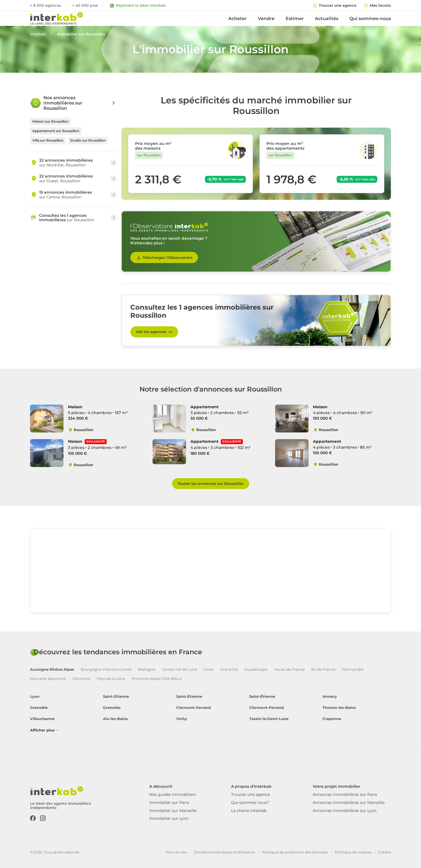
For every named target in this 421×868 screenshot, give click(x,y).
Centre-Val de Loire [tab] (179, 669)
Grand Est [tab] (229, 669)
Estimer (295, 19)
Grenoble (39, 708)
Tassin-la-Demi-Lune (269, 719)
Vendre (266, 19)
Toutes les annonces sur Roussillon (211, 483)
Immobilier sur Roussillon (81, 34)
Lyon (35, 696)
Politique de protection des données (295, 852)
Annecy (330, 696)
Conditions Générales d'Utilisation (225, 852)
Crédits (385, 852)
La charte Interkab (249, 811)
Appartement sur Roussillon (56, 131)
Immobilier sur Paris (169, 803)
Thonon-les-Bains (339, 708)
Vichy (182, 719)
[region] (210, 570)
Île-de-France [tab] (323, 669)
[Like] (57, 411)
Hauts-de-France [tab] (289, 669)
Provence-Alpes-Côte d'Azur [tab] (157, 679)
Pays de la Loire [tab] (111, 679)
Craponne (332, 719)
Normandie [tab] (353, 669)
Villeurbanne (42, 719)
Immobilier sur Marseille (173, 811)
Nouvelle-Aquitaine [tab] (48, 679)
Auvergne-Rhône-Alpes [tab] (52, 669)
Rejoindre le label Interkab (137, 6)
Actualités (327, 19)
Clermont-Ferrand (194, 708)
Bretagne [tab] (147, 669)
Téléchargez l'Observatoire (164, 257)
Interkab (38, 34)
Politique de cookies (353, 852)
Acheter (238, 19)
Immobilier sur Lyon (169, 818)
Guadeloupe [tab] (256, 669)
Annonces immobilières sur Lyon (345, 811)
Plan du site (176, 852)
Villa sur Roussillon (48, 140)
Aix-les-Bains (115, 719)
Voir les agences (154, 332)
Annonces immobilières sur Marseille (349, 803)
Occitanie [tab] (81, 679)
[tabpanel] (210, 714)
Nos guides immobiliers (172, 794)
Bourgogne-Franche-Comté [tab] (106, 669)
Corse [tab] (209, 669)
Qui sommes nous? (250, 803)
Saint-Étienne (116, 696)
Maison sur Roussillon (50, 121)
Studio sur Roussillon (88, 140)
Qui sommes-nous (370, 19)
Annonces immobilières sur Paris (345, 794)
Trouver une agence (250, 794)
